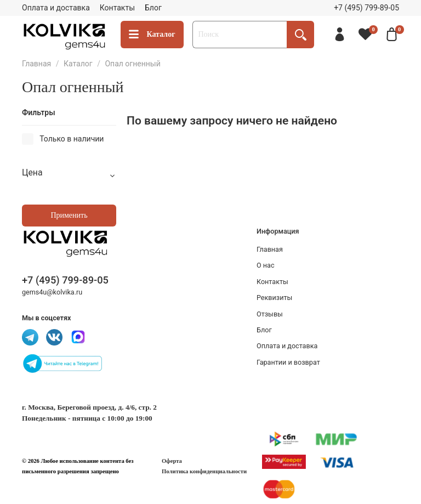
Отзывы (270, 314)
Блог (153, 8)
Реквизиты (274, 298)
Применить (69, 215)
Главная (36, 64)
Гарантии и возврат (288, 362)
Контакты (117, 8)
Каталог (152, 35)
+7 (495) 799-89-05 (366, 8)
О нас (266, 265)
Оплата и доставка (56, 8)
